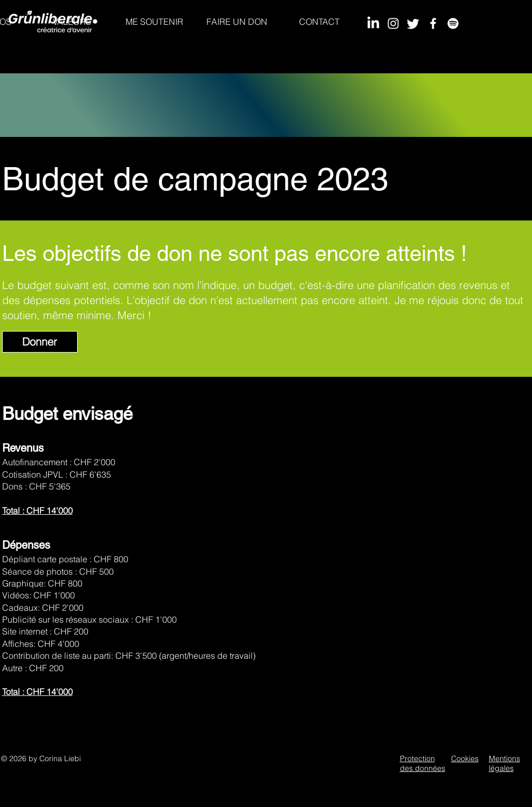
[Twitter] (413, 23)
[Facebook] (433, 23)
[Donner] (40, 342)
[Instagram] (393, 23)
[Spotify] (453, 23)
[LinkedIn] (373, 23)
